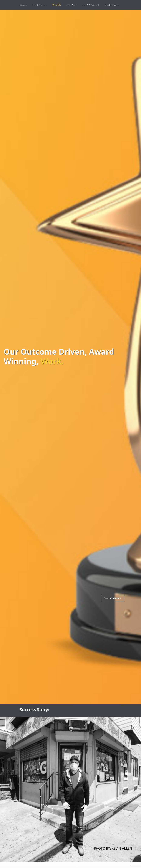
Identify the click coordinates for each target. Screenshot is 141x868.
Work (56, 5)
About (72, 5)
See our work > (113, 598)
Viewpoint (91, 5)
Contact (112, 5)
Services (39, 5)
